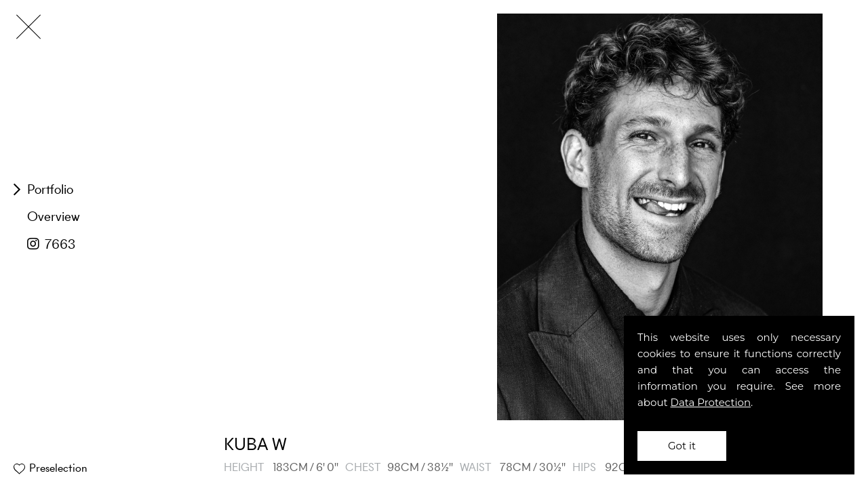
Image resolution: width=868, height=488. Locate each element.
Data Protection (711, 402)
